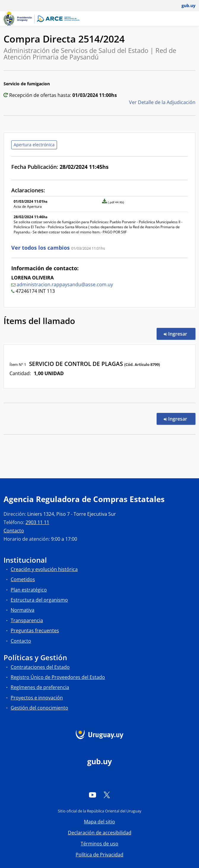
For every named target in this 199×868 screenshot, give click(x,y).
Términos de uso (100, 844)
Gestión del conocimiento (39, 708)
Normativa (23, 610)
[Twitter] (107, 795)
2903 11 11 (37, 522)
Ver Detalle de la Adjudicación (162, 102)
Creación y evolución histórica (44, 569)
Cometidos (23, 579)
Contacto (14, 531)
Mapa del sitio (100, 822)
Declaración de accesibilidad (100, 833)
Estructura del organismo (39, 600)
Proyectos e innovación (37, 698)
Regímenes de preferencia (40, 687)
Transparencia (27, 620)
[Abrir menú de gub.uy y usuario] (184, 6)
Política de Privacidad (100, 855)
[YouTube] (93, 795)
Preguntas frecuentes (35, 630)
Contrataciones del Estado (40, 667)
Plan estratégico (29, 590)
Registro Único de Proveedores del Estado (58, 677)
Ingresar (180, 334)
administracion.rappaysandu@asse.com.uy (65, 284)
